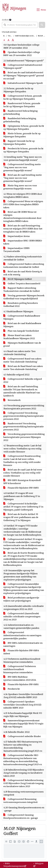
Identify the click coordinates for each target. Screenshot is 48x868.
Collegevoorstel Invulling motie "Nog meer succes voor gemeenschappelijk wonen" (22, 167)
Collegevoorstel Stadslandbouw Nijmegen (22, 317)
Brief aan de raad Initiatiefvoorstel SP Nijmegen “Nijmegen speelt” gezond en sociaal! (24, 76)
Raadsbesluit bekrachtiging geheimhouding (20, 120)
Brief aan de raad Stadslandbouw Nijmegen (22, 325)
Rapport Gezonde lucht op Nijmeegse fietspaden (19, 143)
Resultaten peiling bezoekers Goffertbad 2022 (21, 305)
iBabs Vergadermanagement (15, 865)
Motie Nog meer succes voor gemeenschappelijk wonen (20, 187)
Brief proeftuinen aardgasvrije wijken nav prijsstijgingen (21, 599)
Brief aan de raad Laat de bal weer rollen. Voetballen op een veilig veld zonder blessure (23, 473)
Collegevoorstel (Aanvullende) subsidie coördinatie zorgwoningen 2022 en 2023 (22, 617)
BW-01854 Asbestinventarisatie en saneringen (23, 644)
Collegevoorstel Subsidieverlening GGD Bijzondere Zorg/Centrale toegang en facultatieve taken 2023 (23, 783)
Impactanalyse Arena (16, 236)
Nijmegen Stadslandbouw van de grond (22, 344)
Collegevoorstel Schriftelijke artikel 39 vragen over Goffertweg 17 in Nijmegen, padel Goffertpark (23, 507)
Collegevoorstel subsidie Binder (22, 736)
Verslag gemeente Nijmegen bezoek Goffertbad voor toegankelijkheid (24, 297)
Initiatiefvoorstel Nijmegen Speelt (23, 83)
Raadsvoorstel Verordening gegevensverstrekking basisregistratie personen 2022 (23, 427)
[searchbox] (20, 25)
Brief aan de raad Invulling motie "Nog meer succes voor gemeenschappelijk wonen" (23, 178)
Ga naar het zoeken (0, 2)
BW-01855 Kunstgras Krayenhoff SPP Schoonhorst (22, 482)
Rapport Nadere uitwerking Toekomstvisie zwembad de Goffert (22, 290)
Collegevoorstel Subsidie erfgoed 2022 (23, 380)
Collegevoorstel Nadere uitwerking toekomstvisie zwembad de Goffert (24, 266)
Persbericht (12, 689)
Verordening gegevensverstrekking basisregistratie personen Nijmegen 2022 (24, 437)
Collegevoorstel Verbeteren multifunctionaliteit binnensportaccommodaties (20, 669)
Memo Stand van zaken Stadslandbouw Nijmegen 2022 (19, 337)
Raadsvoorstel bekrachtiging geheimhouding (20, 112)
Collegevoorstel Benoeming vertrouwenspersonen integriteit (20, 801)
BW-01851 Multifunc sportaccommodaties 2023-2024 (20, 678)
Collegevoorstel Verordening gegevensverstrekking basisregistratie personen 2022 (23, 416)
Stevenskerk (12, 400)
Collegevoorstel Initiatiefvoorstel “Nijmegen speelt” (23, 66)
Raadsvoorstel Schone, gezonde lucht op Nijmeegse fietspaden (22, 105)
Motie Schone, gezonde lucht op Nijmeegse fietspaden (22, 135)
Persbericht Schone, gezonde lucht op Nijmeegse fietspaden (23, 150)
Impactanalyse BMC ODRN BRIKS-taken (23, 242)
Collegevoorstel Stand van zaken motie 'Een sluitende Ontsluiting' (22, 360)
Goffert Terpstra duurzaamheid (22, 284)
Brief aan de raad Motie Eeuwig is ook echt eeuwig (23, 273)
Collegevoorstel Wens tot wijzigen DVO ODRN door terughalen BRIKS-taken (23, 204)
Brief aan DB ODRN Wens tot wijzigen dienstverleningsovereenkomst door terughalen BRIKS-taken (22, 217)
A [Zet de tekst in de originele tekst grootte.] (4, 40)
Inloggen (38, 865)
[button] (42, 25)
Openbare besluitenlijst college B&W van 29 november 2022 (22, 54)
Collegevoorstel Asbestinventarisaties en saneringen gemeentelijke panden (22, 635)
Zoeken (5, 20)
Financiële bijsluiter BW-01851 (21, 684)
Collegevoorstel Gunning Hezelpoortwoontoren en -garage (21, 816)
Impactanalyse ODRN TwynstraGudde (16, 250)
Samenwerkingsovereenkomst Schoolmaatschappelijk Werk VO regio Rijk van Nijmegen (23, 724)
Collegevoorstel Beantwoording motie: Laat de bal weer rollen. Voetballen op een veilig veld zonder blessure (22, 461)
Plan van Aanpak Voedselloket (21, 331)
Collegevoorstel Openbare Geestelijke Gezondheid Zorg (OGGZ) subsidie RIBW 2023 (22, 705)
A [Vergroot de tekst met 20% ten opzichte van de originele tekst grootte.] (8, 40)
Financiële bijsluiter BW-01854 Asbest (21, 652)
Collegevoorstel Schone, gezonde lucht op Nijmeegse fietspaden (23, 97)
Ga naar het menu (1, 2)
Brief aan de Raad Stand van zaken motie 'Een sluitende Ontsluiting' (23, 368)
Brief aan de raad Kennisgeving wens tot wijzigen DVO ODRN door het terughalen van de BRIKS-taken (23, 229)
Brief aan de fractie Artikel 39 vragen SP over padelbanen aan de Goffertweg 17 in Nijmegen (21, 517)
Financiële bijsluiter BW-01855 (21, 488)
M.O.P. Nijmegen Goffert (18, 279)
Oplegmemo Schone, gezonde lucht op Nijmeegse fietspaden (24, 127)
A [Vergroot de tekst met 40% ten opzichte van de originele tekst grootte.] (13, 40)
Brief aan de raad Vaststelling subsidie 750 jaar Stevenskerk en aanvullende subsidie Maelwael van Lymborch (22, 391)
